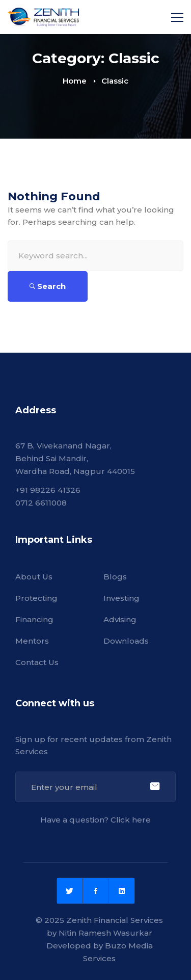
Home (75, 81)
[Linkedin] (122, 891)
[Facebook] (96, 891)
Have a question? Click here (95, 820)
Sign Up (155, 787)
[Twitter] (70, 891)
